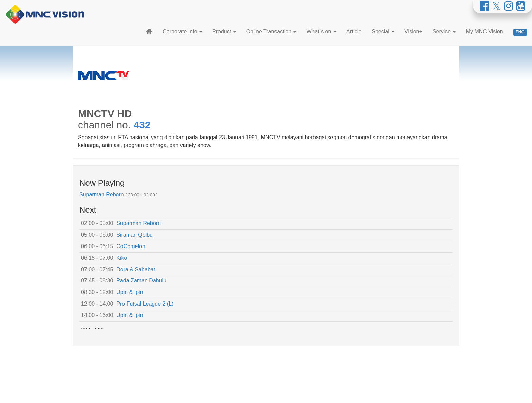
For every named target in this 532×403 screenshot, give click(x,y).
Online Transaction (271, 31)
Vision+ (413, 31)
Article (354, 31)
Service (444, 31)
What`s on (321, 31)
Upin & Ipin (130, 292)
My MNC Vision (484, 31)
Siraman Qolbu (135, 235)
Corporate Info (182, 31)
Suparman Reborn (102, 194)
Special (383, 31)
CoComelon (131, 246)
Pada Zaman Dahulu (141, 281)
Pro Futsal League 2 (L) (145, 304)
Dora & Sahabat (136, 269)
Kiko (122, 258)
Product (224, 31)
